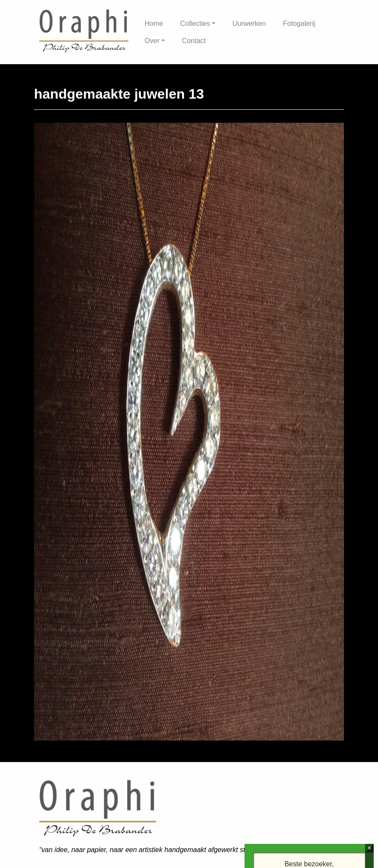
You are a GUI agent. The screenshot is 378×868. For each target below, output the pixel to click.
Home (154, 23)
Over (152, 41)
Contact (194, 41)
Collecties (195, 23)
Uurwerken (249, 23)
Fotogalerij (299, 23)
